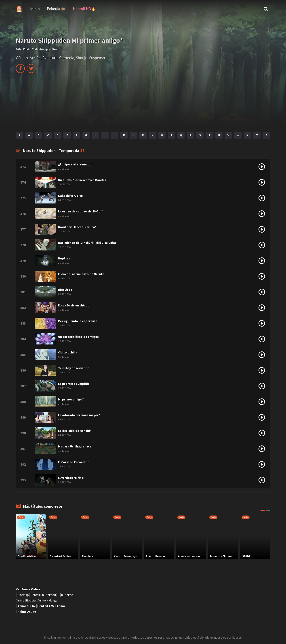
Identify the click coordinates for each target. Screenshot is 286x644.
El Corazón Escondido (74, 462)
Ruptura (64, 258)
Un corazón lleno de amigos (78, 337)
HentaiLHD (37, 595)
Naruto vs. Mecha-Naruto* (77, 227)
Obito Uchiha (68, 352)
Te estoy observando (74, 368)
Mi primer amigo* (71, 399)
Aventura (50, 58)
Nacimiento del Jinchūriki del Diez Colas (87, 243)
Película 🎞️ (56, 9)
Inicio (35, 9)
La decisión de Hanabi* (75, 431)
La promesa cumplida (74, 384)
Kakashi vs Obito (70, 196)
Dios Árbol (66, 290)
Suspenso (97, 58)
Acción (35, 58)
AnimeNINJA (26, 606)
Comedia (67, 58)
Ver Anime (58, 606)
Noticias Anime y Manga (42, 600)
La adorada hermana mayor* (79, 415)
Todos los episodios (44, 49)
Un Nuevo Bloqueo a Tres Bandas (82, 180)
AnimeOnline (27, 612)
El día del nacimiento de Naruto (81, 274)
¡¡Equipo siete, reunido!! (76, 164)
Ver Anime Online (28, 589)
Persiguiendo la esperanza (78, 321)
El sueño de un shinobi (74, 305)
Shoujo (82, 58)
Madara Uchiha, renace (75, 446)
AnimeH (51, 595)
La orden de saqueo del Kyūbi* (80, 211)
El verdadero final (71, 478)
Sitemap (23, 595)
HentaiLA (44, 606)
